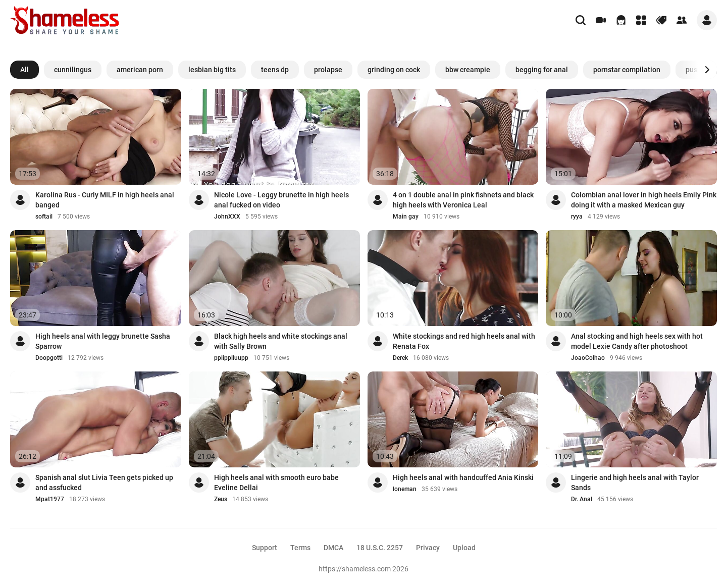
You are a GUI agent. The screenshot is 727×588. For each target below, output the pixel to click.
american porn (140, 70)
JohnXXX (227, 217)
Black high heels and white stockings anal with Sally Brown (281, 341)
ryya (577, 217)
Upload (464, 548)
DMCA (333, 548)
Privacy (428, 548)
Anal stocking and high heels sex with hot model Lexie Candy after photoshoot (637, 341)
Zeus (221, 499)
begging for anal (542, 70)
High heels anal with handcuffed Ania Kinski (463, 477)
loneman (405, 489)
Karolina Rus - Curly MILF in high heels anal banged (105, 200)
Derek (400, 358)
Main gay (406, 217)
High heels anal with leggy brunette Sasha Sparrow (103, 341)
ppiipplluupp (231, 358)
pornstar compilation (627, 70)
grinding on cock (394, 70)
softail (44, 217)
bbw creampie (468, 70)
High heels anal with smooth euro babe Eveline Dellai (276, 483)
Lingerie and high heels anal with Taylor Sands (635, 483)
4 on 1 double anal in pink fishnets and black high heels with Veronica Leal (463, 200)
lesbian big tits (212, 70)
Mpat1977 (50, 499)
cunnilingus (73, 70)
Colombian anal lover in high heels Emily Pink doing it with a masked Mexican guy (644, 200)
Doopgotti (49, 358)
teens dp (275, 70)
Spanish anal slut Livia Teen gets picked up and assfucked (104, 483)
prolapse (328, 70)
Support (265, 548)
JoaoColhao (588, 358)
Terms (300, 548)
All (24, 70)
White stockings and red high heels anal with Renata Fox (464, 341)
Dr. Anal (582, 499)
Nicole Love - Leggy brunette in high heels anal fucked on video (281, 200)
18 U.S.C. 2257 (380, 548)
